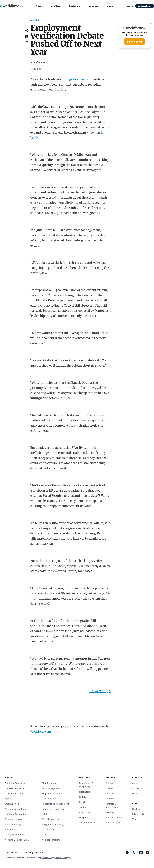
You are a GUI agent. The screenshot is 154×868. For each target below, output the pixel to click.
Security (110, 812)
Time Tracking (49, 799)
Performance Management (55, 804)
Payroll (8, 799)
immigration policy (75, 79)
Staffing (83, 807)
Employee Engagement (54, 809)
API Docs (110, 794)
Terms (135, 819)
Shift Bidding (11, 830)
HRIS (44, 814)
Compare (110, 799)
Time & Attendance (14, 788)
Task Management (51, 819)
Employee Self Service (53, 794)
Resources (95, 6)
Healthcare (85, 792)
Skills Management (51, 788)
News (135, 794)
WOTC (45, 835)
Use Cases (58, 6)
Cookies (136, 809)
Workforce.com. (41, 732)
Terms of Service (61, 858)
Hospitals (84, 818)
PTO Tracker (48, 830)
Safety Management (15, 835)
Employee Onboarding (16, 814)
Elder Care (84, 812)
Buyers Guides (113, 823)
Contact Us (138, 788)
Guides (109, 788)
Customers (76, 6)
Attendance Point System (17, 809)
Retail (82, 802)
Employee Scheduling (15, 783)
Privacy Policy (139, 814)
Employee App (12, 804)
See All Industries (88, 823)
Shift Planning (49, 783)
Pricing (109, 6)
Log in (130, 6)
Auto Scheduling (13, 824)
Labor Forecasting (14, 794)
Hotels (83, 797)
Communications (13, 819)
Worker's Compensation (17, 840)
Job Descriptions (114, 818)
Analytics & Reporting (53, 824)
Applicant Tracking (51, 840)
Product (41, 6)
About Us (137, 783)
